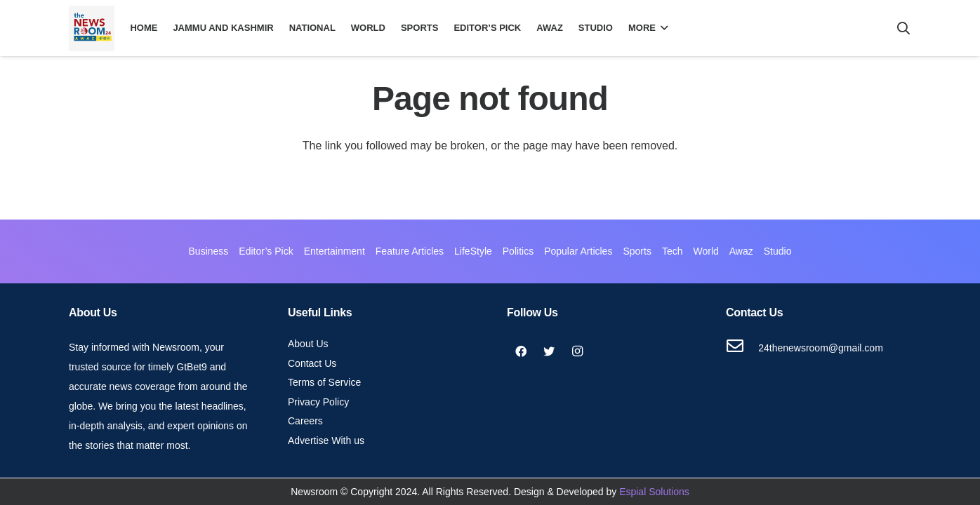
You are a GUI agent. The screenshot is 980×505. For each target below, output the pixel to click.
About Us (308, 344)
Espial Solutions (654, 492)
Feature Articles (410, 251)
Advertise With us (326, 440)
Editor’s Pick (266, 251)
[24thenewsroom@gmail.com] (742, 348)
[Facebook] (521, 351)
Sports (637, 251)
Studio (778, 251)
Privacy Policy (318, 402)
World (706, 251)
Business (209, 251)
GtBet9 (192, 367)
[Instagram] (577, 351)
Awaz (741, 251)
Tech (673, 251)
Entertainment (335, 251)
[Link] (92, 28)
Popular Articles (578, 251)
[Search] (903, 28)
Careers (305, 421)
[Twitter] (549, 351)
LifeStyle (473, 251)
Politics (518, 251)
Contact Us (312, 363)
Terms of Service (324, 382)
